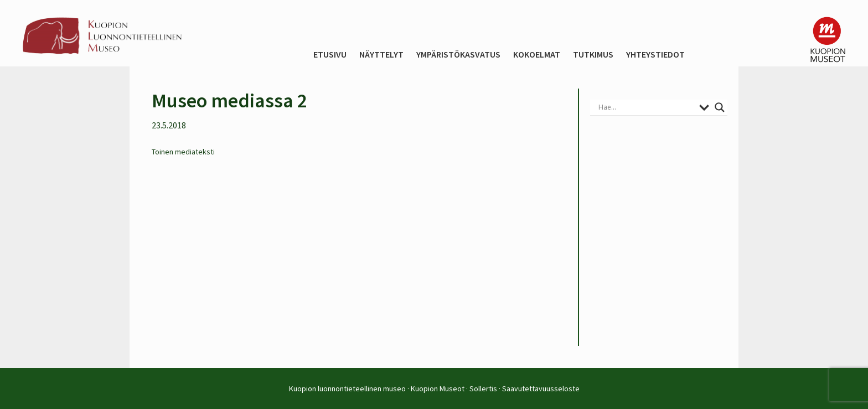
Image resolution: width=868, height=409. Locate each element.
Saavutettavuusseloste (541, 389)
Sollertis (483, 389)
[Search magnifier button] (720, 107)
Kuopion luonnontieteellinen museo (347, 389)
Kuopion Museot (438, 389)
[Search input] (646, 107)
